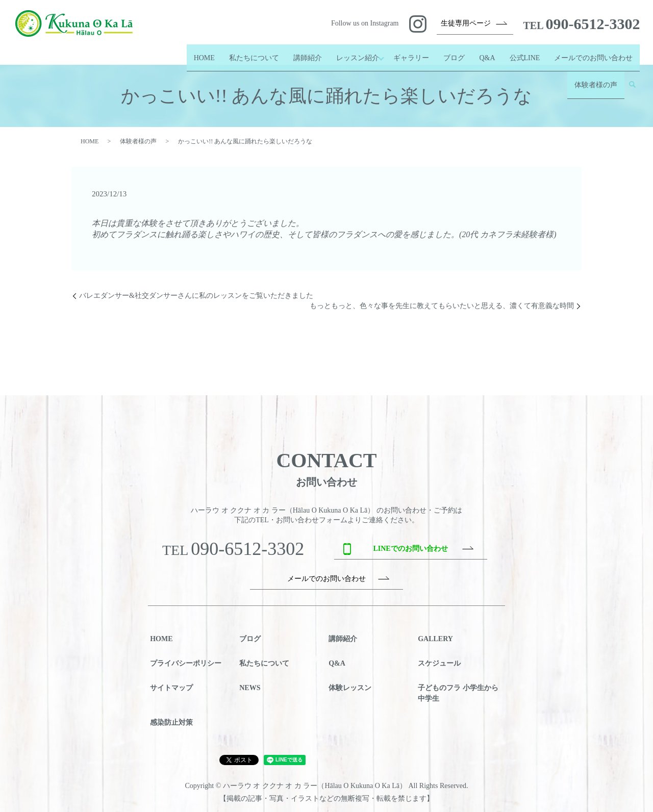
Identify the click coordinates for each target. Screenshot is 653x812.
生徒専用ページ (466, 23)
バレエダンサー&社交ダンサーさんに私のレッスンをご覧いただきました (196, 296)
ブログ (454, 52)
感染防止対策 (171, 722)
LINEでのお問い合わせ (410, 549)
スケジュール (439, 663)
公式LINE (525, 52)
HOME (197, 52)
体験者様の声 (596, 68)
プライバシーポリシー (186, 663)
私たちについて (247, 52)
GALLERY (435, 639)
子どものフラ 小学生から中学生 (458, 693)
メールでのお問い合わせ (593, 52)
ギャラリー (411, 52)
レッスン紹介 (350, 52)
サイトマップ (171, 688)
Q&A (487, 52)
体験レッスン (350, 688)
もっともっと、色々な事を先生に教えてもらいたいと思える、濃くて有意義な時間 (442, 306)
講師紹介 (300, 52)
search (632, 68)
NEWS (250, 688)
